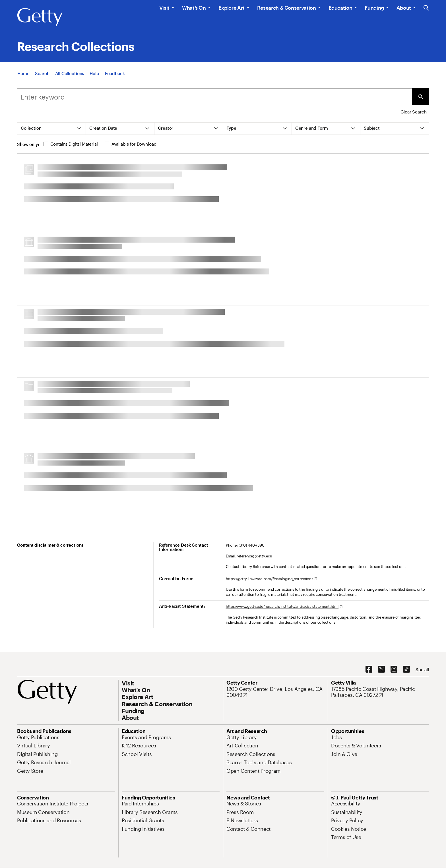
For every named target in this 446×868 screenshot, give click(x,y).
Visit (164, 8)
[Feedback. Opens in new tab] (115, 73)
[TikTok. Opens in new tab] (406, 669)
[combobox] (214, 97)
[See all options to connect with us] (422, 670)
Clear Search (413, 112)
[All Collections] (70, 73)
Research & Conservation (287, 8)
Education (340, 8)
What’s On (194, 8)
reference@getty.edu (255, 556)
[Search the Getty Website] (426, 8)
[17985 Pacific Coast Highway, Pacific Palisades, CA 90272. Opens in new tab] (380, 692)
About (404, 8)
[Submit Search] (420, 97)
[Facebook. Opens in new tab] (369, 669)
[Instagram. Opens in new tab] (394, 669)
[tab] (52, 129)
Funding (374, 8)
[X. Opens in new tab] (381, 669)
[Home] (23, 73)
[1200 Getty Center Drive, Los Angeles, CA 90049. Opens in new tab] (275, 692)
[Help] (94, 73)
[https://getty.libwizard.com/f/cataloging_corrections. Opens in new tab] (271, 579)
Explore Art (232, 8)
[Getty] (40, 17)
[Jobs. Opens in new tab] (336, 737)
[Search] (42, 73)
